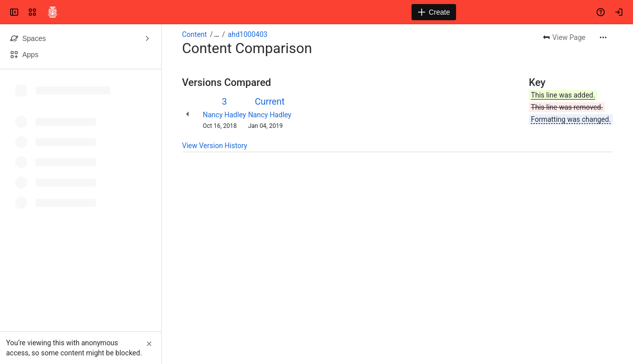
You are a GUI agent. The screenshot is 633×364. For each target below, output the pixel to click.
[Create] (434, 12)
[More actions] (603, 37)
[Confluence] (53, 12)
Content (194, 34)
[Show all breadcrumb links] (216, 34)
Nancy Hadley (224, 115)
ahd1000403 (248, 34)
